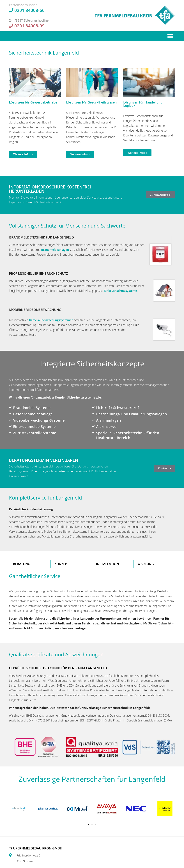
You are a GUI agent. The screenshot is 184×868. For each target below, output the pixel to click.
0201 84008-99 (29, 26)
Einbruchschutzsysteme (121, 291)
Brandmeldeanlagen (55, 250)
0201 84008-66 (29, 10)
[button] (170, 36)
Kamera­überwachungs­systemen (51, 320)
